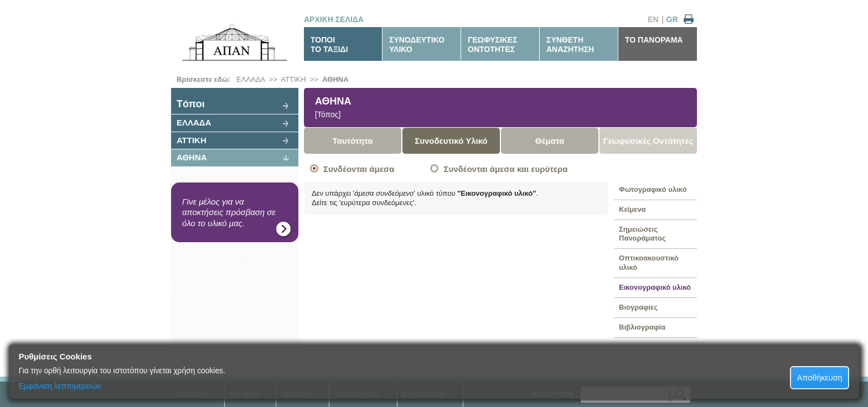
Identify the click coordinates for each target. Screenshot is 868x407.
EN (653, 19)
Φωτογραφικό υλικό (653, 189)
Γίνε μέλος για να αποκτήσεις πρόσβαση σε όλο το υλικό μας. (229, 212)
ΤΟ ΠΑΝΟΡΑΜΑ (654, 40)
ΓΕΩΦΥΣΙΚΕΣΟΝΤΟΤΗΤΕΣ (493, 45)
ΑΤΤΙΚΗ (293, 79)
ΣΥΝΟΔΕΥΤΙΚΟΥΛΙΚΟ (417, 45)
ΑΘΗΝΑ (335, 79)
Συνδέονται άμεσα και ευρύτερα (505, 169)
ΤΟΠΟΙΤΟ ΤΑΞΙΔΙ (329, 45)
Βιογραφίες (638, 307)
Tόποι (191, 104)
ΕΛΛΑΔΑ (250, 79)
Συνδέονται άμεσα (359, 169)
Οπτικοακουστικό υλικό (649, 263)
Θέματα (550, 141)
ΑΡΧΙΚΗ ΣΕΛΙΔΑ (334, 19)
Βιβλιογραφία (642, 327)
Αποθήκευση (820, 378)
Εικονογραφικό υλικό (655, 287)
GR (672, 19)
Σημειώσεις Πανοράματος (642, 234)
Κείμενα (632, 209)
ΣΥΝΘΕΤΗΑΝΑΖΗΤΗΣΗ (570, 45)
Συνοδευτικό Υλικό (451, 141)
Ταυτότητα (353, 141)
